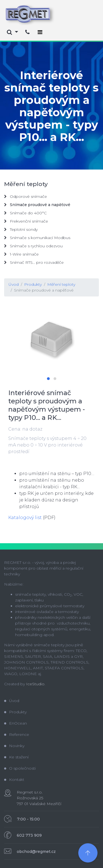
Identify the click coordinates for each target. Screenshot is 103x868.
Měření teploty (61, 284)
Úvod (14, 284)
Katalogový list (25, 518)
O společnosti (20, 768)
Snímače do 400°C (25, 213)
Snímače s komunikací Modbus (37, 238)
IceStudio (35, 684)
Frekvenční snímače (26, 221)
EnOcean (16, 723)
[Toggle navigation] (40, 32)
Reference (17, 734)
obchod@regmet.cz (36, 852)
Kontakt (14, 780)
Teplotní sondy (21, 229)
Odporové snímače (26, 196)
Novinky (14, 746)
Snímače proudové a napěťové (44, 290)
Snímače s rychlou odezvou (33, 246)
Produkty (33, 284)
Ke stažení (16, 757)
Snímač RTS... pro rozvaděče (34, 262)
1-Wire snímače (21, 254)
